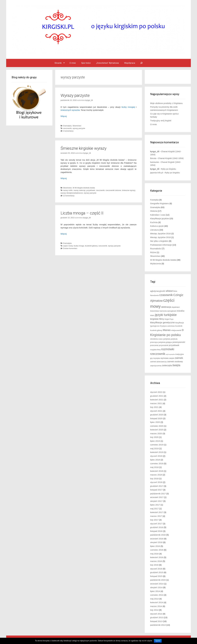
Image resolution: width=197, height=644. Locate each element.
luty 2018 (154, 479)
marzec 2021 (156, 403)
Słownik (58, 63)
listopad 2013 (156, 621)
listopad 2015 (156, 576)
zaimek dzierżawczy (158, 362)
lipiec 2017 (155, 505)
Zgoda (158, 641)
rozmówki (168, 349)
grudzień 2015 (157, 572)
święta (176, 365)
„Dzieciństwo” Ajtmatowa (107, 63)
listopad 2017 (156, 490)
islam (152, 315)
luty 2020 (154, 437)
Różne (153, 252)
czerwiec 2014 (157, 595)
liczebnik (179, 326)
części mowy (68, 246)
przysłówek (91, 190)
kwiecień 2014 (157, 602)
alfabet (169, 291)
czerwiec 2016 (157, 550)
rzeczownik (67, 128)
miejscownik (176, 330)
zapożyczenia (156, 366)
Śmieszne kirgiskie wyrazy (84, 148)
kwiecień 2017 (157, 512)
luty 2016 (154, 565)
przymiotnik (164, 345)
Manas (167, 330)
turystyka (157, 358)
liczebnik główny (91, 246)
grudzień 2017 (157, 486)
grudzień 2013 (157, 617)
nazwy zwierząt (79, 190)
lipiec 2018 (155, 460)
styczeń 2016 (156, 569)
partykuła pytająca (165, 342)
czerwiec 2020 (157, 426)
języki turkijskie (166, 315)
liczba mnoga (79, 246)
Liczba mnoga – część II (82, 213)
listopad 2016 (156, 531)
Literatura (155, 230)
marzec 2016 (156, 561)
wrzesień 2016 (157, 539)
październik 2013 (158, 625)
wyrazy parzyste (79, 128)
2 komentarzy (68, 131)
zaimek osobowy (175, 361)
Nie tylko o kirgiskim (159, 241)
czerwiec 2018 (157, 464)
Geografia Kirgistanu (160, 203)
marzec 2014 (156, 606)
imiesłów (180, 311)
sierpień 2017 (156, 501)
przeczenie (154, 345)
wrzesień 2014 (157, 584)
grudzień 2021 (157, 396)
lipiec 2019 (155, 441)
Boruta (153, 158)
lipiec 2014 (155, 591)
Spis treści (86, 63)
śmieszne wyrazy (129, 190)
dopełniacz (176, 307)
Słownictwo (77, 126)
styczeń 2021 (156, 411)
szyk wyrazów (170, 354)
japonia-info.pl (157, 173)
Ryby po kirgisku (169, 169)
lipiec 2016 (155, 546)
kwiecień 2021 (157, 400)
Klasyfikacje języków (160, 218)
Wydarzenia (156, 264)
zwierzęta (167, 365)
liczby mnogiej (128, 107)
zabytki (172, 358)
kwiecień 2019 (157, 452)
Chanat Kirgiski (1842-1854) (171, 158)
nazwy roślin (68, 190)
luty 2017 (154, 520)
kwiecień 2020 (157, 430)
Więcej (64, 116)
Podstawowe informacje (161, 245)
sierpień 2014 (156, 587)
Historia (154, 211)
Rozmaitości (156, 249)
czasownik (166, 295)
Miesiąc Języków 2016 (160, 233)
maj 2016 (154, 554)
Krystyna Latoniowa (167, 326)
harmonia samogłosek (168, 311)
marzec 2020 (156, 433)
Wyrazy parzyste (75, 95)
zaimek (179, 358)
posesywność (179, 342)
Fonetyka (154, 200)
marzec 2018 (156, 475)
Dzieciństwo (155, 311)
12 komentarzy (69, 196)
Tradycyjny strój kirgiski (161, 121)
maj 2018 (154, 467)
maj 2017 (154, 509)
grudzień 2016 (157, 527)
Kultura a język (157, 226)
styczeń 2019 (156, 456)
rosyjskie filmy (155, 350)
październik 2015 (158, 580)
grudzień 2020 (157, 415)
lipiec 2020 (155, 422)
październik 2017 (158, 494)
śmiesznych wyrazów (70, 110)
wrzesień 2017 (157, 497)
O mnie (73, 63)
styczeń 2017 (156, 524)
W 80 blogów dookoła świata (84, 188)
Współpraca (130, 63)
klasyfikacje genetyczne (163, 323)
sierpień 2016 (156, 542)
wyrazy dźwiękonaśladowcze (72, 193)
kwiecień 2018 (157, 471)
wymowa (165, 358)
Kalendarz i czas (158, 215)
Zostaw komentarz (70, 248)
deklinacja (166, 307)
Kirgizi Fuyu (169, 319)
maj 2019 (154, 448)
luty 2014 (154, 610)
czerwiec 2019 (157, 445)
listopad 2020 (156, 418)
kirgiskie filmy (157, 319)
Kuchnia (154, 222)
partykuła (167, 339)
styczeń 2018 (156, 482)
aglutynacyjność (158, 291)
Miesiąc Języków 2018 (160, 237)
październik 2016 (158, 535)
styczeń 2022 (156, 392)
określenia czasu (156, 339)
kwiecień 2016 (157, 557)
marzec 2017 (156, 516)
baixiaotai (155, 162)
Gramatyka (67, 126)
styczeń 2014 (156, 614)
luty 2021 (154, 407)
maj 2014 (154, 599)
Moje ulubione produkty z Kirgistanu (166, 103)
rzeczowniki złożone (113, 190)
